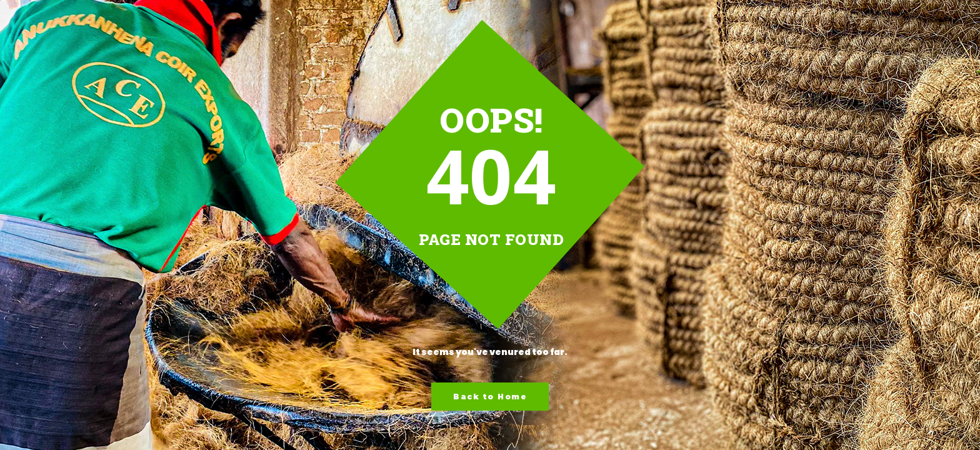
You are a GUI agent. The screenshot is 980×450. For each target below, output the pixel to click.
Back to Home (490, 397)
